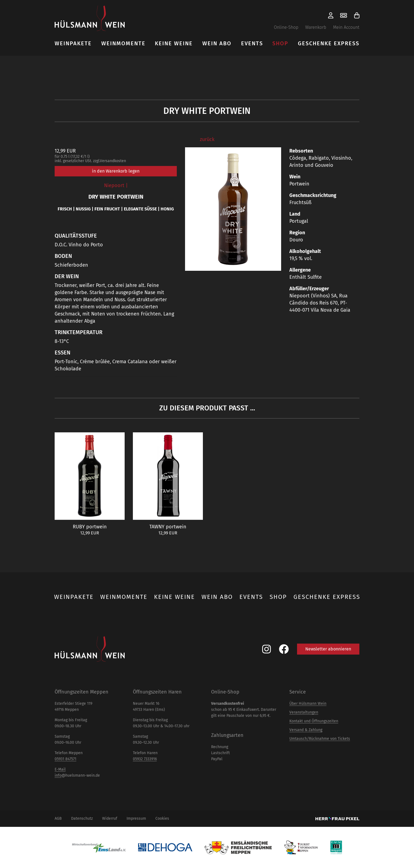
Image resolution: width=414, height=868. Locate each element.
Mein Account (346, 27)
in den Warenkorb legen (116, 171)
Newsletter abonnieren (328, 649)
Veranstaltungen (304, 712)
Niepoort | (116, 185)
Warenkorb (316, 27)
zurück (207, 139)
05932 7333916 (145, 759)
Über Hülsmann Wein (308, 704)
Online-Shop (286, 27)
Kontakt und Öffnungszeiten (314, 721)
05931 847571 (65, 759)
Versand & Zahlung (306, 730)
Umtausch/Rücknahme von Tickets (320, 739)
